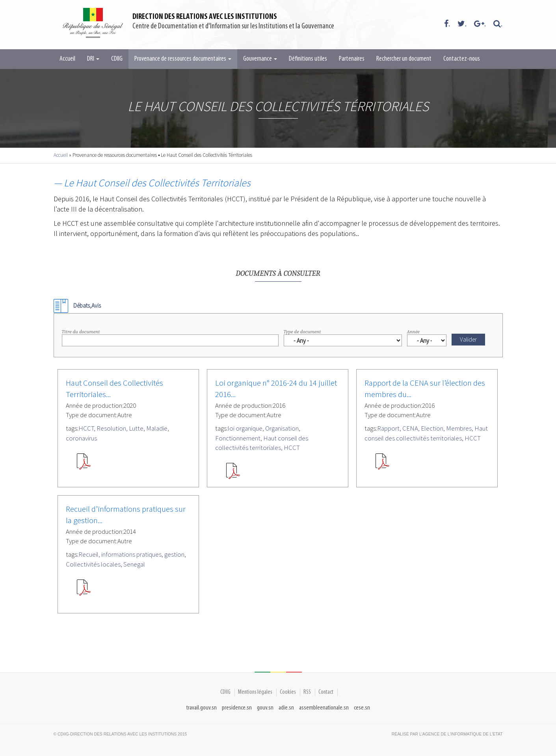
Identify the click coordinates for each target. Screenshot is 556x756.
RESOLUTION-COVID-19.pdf (84, 464)
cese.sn (362, 708)
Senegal (134, 564)
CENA (410, 428)
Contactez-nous (462, 59)
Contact (326, 692)
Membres (459, 428)
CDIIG (117, 59)
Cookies (288, 692)
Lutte (136, 428)
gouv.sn (265, 708)
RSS (307, 692)
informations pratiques (131, 554)
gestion (174, 554)
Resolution (111, 428)
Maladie (157, 428)
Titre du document (81, 332)
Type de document (302, 332)
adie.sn (286, 708)
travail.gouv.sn (202, 708)
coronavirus (81, 438)
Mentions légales (255, 692)
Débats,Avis (87, 306)
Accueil (67, 59)
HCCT (86, 428)
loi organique (245, 428)
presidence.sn (237, 708)
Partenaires (352, 59)
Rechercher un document (404, 59)
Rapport (388, 428)
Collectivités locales (93, 564)
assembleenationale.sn (324, 708)
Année (413, 332)
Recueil (88, 554)
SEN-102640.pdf (233, 474)
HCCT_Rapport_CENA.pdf (382, 464)
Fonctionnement (238, 438)
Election (432, 428)
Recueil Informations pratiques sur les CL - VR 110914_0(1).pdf (84, 591)
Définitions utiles (308, 59)
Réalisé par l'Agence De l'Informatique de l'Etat (447, 734)
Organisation (282, 428)
